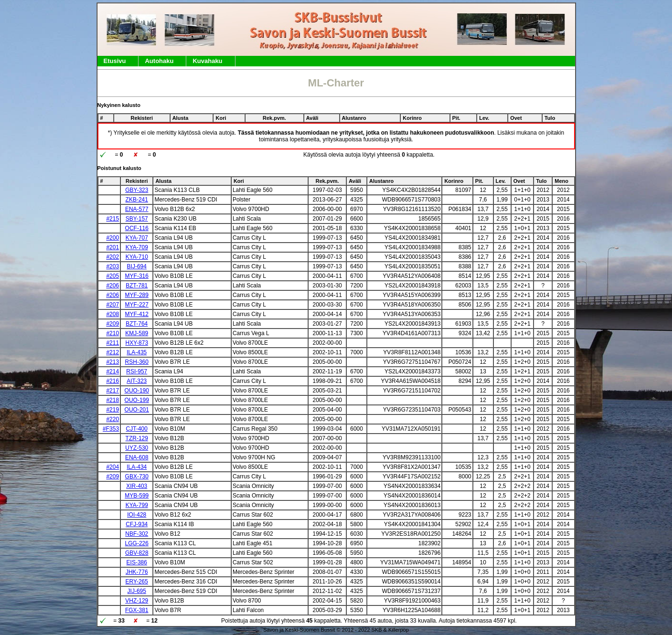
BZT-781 (137, 286)
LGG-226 (137, 543)
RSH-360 (137, 362)
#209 (112, 324)
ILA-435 (137, 352)
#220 (112, 419)
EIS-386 (137, 562)
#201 (112, 247)
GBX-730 (137, 476)
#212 (112, 352)
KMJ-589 (137, 333)
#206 (112, 286)
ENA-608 (137, 457)
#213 (112, 362)
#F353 (111, 429)
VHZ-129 (137, 601)
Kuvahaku (207, 61)
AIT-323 (137, 381)
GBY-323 (137, 190)
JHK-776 (137, 572)
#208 (112, 314)
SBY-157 (137, 219)
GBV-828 (137, 553)
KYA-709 (137, 247)
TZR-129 (137, 438)
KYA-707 (137, 238)
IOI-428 (137, 515)
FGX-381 (137, 610)
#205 (112, 276)
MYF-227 (137, 305)
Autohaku (159, 61)
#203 (112, 266)
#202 (112, 257)
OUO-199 (137, 400)
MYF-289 (137, 295)
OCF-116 (137, 228)
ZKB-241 (137, 200)
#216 (112, 381)
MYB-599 (137, 496)
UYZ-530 (137, 448)
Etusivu (115, 61)
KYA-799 (137, 505)
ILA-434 (137, 467)
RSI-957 (137, 371)
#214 (112, 371)
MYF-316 (137, 276)
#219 (112, 410)
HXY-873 (137, 343)
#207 (112, 305)
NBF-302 (137, 534)
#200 (112, 238)
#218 (112, 400)
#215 (112, 219)
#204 (112, 467)
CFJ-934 (137, 524)
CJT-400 (137, 429)
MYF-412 (137, 314)
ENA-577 (137, 209)
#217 (112, 391)
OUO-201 (137, 410)
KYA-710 (137, 257)
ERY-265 (137, 582)
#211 (112, 343)
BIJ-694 (137, 266)
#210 (112, 333)
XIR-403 (137, 486)
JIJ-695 (137, 591)
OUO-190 (137, 391)
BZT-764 (137, 324)
